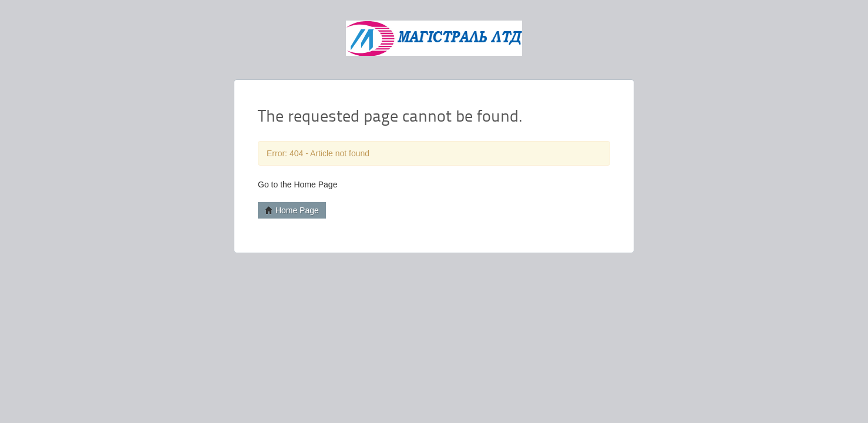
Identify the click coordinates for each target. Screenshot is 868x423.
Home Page (292, 210)
